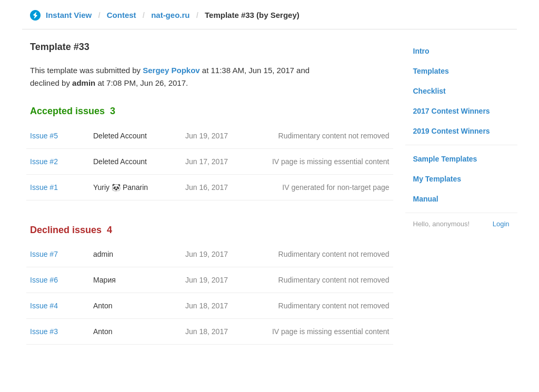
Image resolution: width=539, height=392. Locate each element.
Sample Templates (445, 159)
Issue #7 (44, 254)
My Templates (437, 179)
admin (103, 254)
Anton (103, 306)
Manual (426, 199)
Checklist (430, 91)
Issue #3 (44, 331)
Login (501, 224)
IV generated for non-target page (336, 187)
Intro (421, 51)
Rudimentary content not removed (334, 136)
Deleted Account (120, 136)
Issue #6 (44, 280)
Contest (122, 15)
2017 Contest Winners (452, 111)
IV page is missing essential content (331, 162)
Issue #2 (44, 162)
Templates (431, 71)
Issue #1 (44, 187)
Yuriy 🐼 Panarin (121, 187)
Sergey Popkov (171, 70)
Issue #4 (44, 306)
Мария (104, 280)
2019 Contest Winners (452, 131)
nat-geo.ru (170, 15)
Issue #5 (44, 136)
